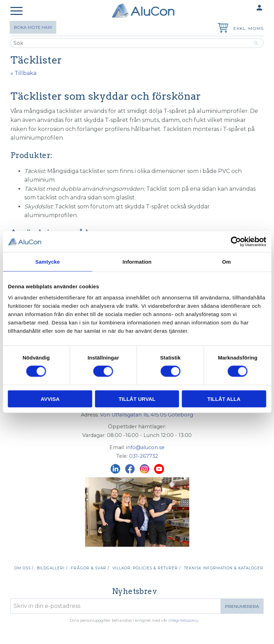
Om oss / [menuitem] (24, 568)
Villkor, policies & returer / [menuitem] (147, 568)
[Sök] (256, 43)
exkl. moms (248, 28)
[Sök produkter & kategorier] (130, 43)
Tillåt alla (224, 399)
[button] (16, 11)
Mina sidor (246, 8)
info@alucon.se (145, 447)
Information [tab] (137, 262)
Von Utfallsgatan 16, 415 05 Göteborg (147, 415)
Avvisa (50, 399)
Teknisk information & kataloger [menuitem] (224, 568)
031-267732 (144, 456)
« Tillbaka (23, 73)
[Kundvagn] (222, 29)
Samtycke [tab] (47, 262)
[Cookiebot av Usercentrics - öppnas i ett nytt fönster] (236, 242)
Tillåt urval (137, 399)
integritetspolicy (183, 620)
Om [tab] (227, 262)
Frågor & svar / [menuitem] (90, 568)
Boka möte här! (33, 27)
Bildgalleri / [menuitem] (52, 568)
